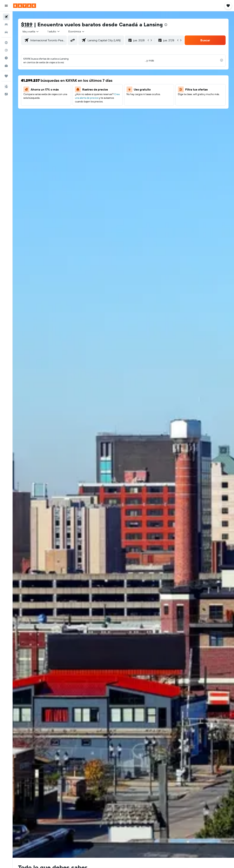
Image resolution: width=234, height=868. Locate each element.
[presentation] (166, 25)
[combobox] (31, 31)
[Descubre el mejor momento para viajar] (6, 58)
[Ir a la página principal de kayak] (25, 6)
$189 (27, 24)
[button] (6, 6)
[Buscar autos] (6, 32)
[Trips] (6, 76)
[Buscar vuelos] (6, 17)
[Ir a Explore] (6, 43)
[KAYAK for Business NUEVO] (6, 66)
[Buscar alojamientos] (6, 25)
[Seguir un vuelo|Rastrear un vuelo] (6, 50)
